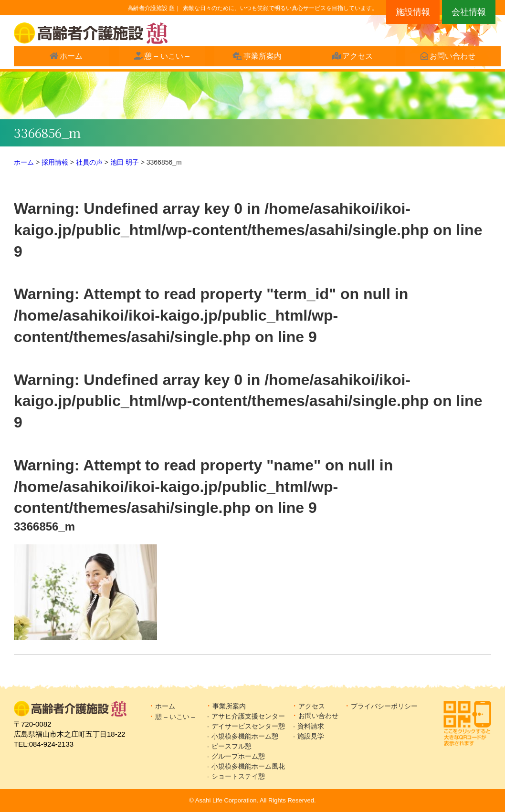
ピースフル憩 (231, 746)
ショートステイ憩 (238, 776)
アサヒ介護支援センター (248, 716)
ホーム (67, 58)
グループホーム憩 (238, 756)
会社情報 (469, 12)
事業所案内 (258, 58)
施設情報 (413, 12)
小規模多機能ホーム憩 (245, 736)
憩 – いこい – (162, 58)
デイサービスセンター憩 (248, 726)
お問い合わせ (448, 58)
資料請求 (311, 726)
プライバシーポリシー (384, 706)
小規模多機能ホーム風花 (248, 766)
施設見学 (314, 736)
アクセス (353, 58)
